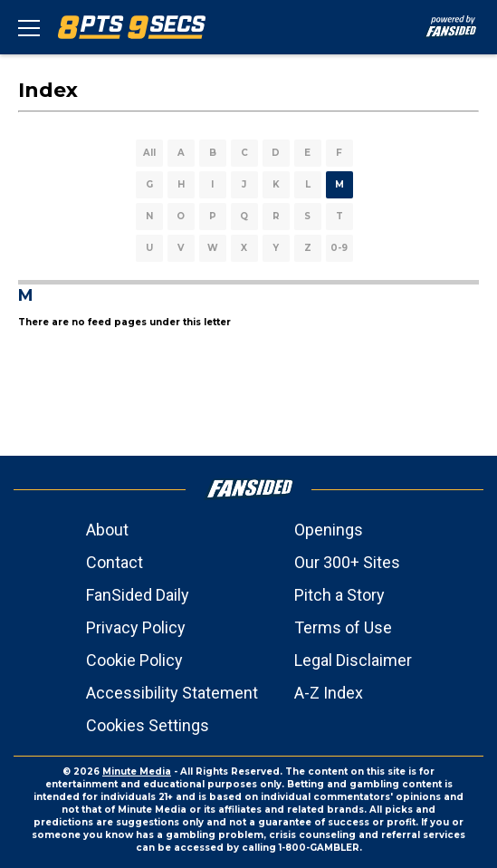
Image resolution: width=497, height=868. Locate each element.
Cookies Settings (148, 725)
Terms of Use (343, 627)
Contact (115, 562)
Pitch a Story (339, 595)
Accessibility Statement (172, 693)
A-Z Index (329, 693)
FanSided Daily (138, 595)
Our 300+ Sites (347, 562)
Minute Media (137, 772)
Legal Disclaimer (353, 660)
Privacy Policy (136, 627)
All (149, 153)
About (107, 530)
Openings (329, 530)
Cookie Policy (134, 660)
